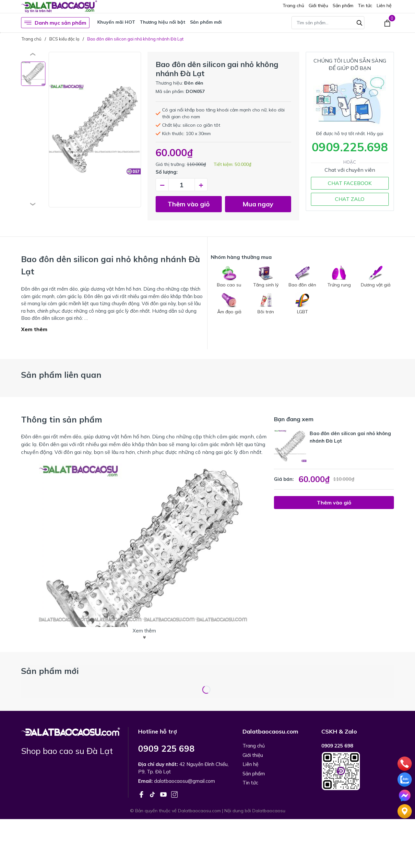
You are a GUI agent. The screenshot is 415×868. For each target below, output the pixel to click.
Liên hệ (384, 6)
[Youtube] (164, 794)
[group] (95, 130)
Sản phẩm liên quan (61, 375)
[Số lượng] (182, 185)
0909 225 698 (166, 749)
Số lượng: (167, 172)
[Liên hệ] (405, 811)
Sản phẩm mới (206, 22)
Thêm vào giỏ (189, 204)
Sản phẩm (343, 6)
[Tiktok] (153, 794)
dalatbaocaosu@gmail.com (184, 781)
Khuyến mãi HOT (116, 22)
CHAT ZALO (350, 199)
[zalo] (405, 779)
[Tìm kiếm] (360, 22)
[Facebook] (142, 794)
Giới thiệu (318, 6)
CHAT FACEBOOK (350, 183)
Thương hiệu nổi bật (163, 22)
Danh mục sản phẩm (55, 23)
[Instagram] (174, 794)
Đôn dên (194, 83)
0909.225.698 (350, 147)
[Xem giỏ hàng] (387, 23)
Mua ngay (258, 204)
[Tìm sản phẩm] (328, 23)
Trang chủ (293, 6)
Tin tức (365, 6)
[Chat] (405, 795)
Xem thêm (34, 329)
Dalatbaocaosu (269, 811)
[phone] (405, 763)
